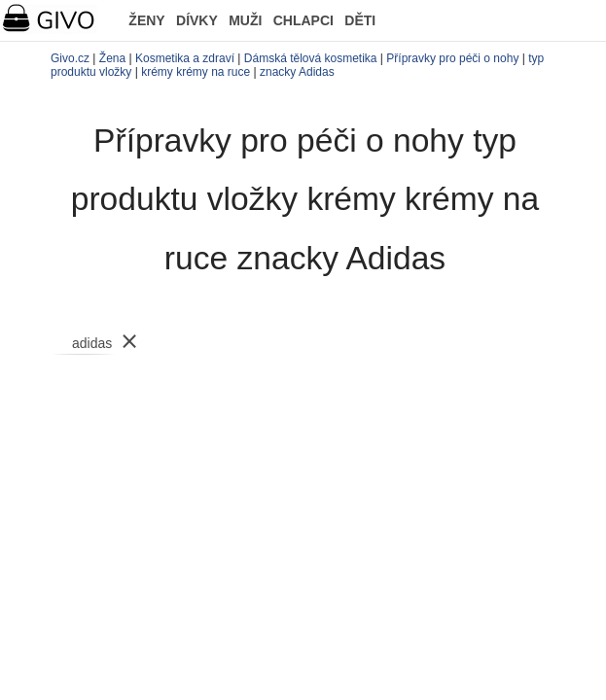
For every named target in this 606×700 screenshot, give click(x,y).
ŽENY (146, 20)
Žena (112, 58)
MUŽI (245, 20)
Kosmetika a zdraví (185, 58)
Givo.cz (70, 58)
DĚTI (360, 20)
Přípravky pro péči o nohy (452, 58)
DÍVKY (197, 20)
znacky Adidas (297, 72)
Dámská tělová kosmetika (311, 58)
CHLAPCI (303, 20)
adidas (92, 343)
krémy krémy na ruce (196, 72)
